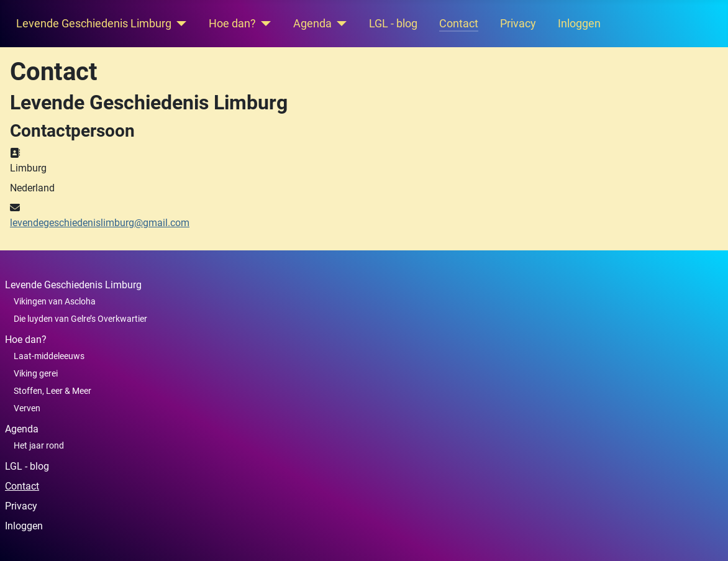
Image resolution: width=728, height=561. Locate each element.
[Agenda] (339, 24)
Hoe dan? (232, 24)
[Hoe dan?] (264, 24)
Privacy (518, 24)
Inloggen (579, 24)
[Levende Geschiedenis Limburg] (179, 24)
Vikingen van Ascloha (55, 301)
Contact (459, 24)
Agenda (312, 24)
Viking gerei (36, 373)
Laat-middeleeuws (49, 356)
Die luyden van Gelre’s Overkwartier (80, 319)
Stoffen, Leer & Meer (52, 391)
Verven (27, 408)
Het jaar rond (39, 445)
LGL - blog (393, 24)
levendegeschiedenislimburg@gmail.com (100, 223)
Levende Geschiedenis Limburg (94, 24)
